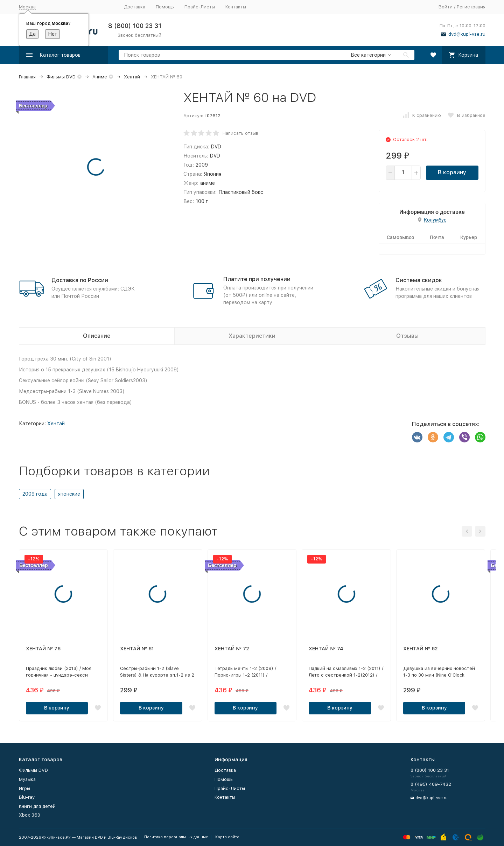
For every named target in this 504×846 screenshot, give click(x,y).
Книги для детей (37, 806)
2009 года (35, 494)
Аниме (100, 77)
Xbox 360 (30, 815)
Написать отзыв (240, 133)
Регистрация (471, 7)
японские (69, 494)
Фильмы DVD (61, 77)
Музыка (27, 779)
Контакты (236, 7)
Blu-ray (27, 797)
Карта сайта (227, 837)
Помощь (165, 7)
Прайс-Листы (200, 7)
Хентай (132, 77)
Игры (24, 788)
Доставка (135, 7)
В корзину (452, 172)
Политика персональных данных (176, 837)
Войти (446, 7)
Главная (27, 77)
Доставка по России (80, 280)
